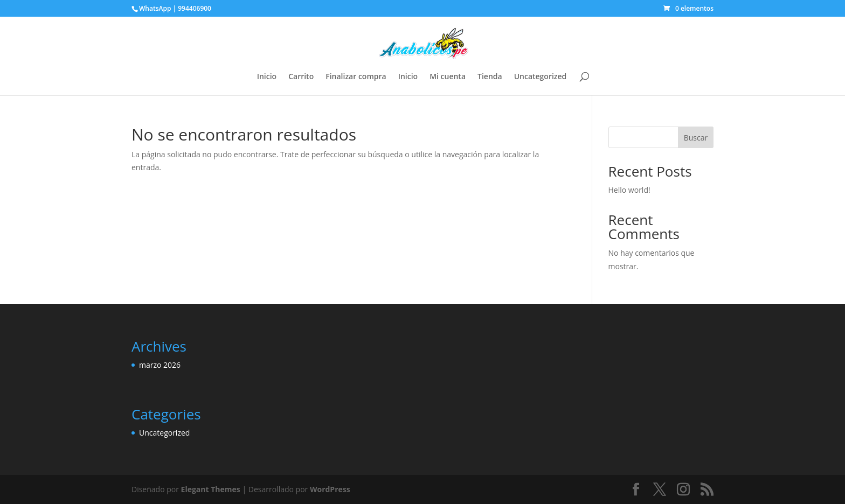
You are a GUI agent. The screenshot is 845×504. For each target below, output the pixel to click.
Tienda (490, 77)
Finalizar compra (356, 77)
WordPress (330, 489)
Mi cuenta (448, 77)
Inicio (267, 77)
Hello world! (629, 190)
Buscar (696, 138)
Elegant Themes (211, 489)
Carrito (301, 77)
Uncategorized (541, 77)
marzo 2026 (160, 365)
